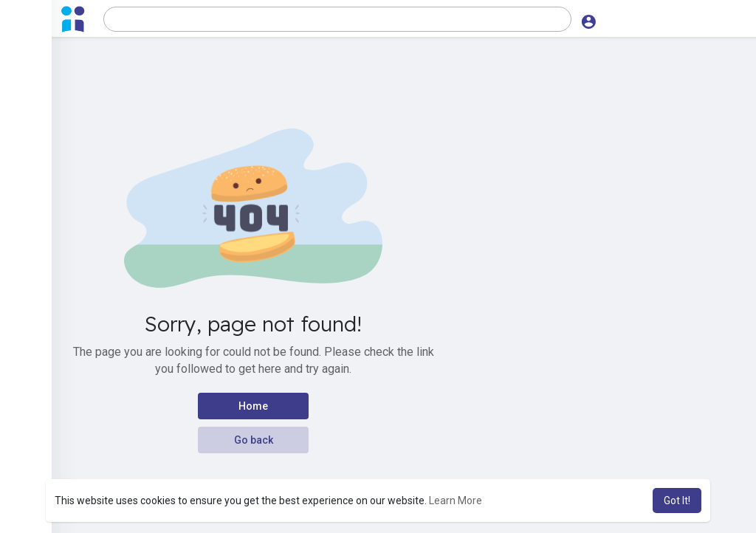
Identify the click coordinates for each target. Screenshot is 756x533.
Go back (254, 440)
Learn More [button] (456, 501)
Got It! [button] (677, 501)
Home (253, 406)
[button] (334, 19)
